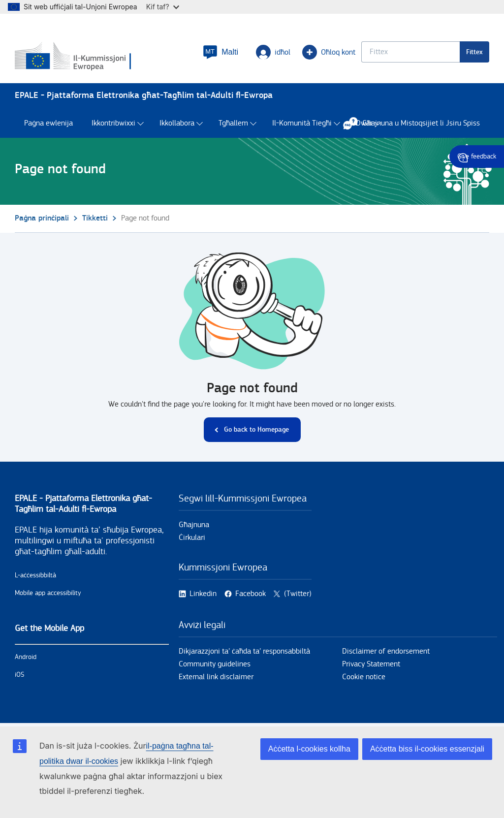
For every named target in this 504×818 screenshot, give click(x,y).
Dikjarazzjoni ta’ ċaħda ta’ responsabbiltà (244, 651)
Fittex (474, 52)
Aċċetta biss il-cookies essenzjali (427, 749)
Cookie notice (364, 677)
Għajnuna (194, 525)
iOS (19, 675)
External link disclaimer (216, 677)
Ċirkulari (192, 538)
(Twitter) (298, 594)
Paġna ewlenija (48, 123)
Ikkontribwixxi (113, 123)
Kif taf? (163, 7)
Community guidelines (215, 664)
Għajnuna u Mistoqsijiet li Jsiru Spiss (416, 123)
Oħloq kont (329, 52)
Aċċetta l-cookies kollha (309, 749)
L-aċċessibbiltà (35, 575)
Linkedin (203, 594)
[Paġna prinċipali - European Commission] (74, 57)
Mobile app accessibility (48, 593)
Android (26, 657)
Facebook (251, 594)
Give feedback (477, 157)
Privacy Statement (371, 664)
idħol (273, 52)
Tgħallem (233, 123)
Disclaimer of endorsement (386, 651)
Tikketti (95, 218)
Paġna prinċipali (42, 218)
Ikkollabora (177, 123)
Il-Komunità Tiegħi (302, 123)
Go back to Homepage (256, 429)
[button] (220, 52)
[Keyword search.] (410, 52)
